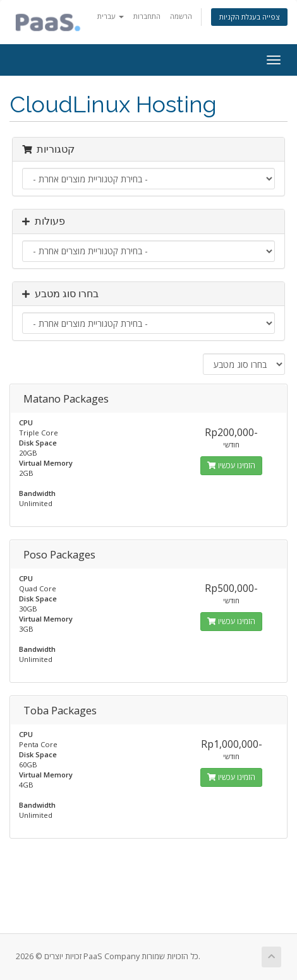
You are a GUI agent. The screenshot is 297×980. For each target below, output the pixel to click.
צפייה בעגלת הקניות (249, 17)
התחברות (147, 16)
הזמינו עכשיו (231, 465)
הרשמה (181, 16)
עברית (111, 16)
